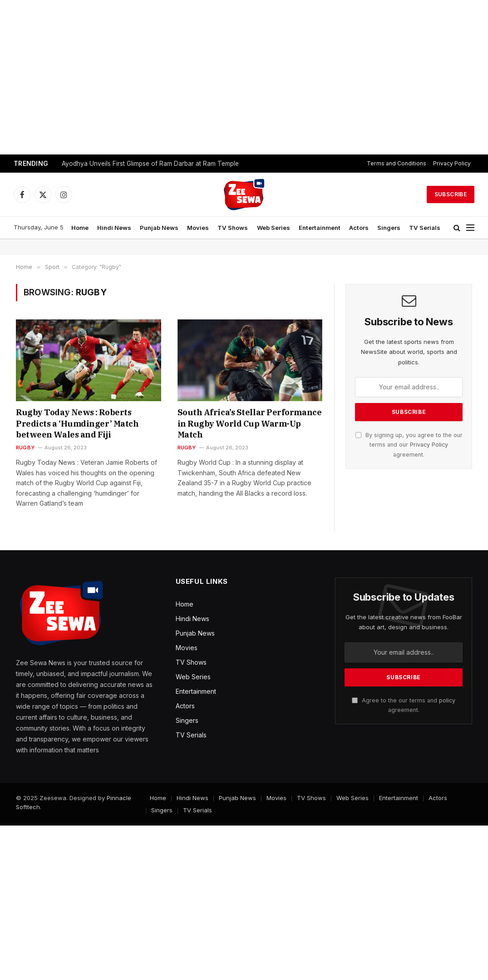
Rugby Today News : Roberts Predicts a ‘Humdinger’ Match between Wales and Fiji (77, 423)
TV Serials (425, 228)
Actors (359, 228)
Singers (389, 228)
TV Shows (233, 228)
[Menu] (470, 228)
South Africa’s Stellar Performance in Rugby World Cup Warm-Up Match (250, 423)
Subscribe (451, 194)
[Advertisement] (244, 77)
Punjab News (159, 228)
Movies (198, 228)
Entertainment (320, 228)
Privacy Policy (452, 163)
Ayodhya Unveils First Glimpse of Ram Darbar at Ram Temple (150, 164)
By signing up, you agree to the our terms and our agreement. (409, 445)
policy (447, 700)
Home (80, 228)
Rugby (25, 448)
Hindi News (114, 228)
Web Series (274, 228)
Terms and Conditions (397, 163)
